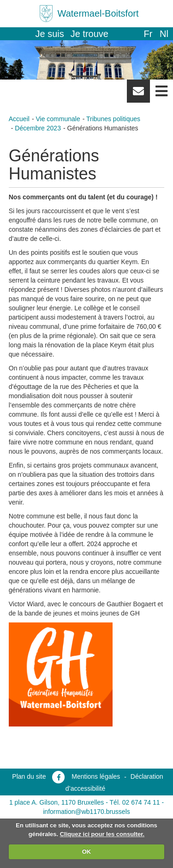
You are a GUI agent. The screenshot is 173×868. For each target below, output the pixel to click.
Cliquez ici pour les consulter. (102, 834)
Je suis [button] (50, 34)
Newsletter (138, 94)
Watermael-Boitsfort (98, 13)
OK (87, 852)
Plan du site (29, 776)
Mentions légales (96, 776)
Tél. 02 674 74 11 (135, 802)
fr (148, 34)
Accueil (19, 119)
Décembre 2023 (38, 128)
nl (164, 34)
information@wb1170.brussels (86, 812)
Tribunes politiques (113, 119)
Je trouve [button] (89, 34)
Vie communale (58, 119)
